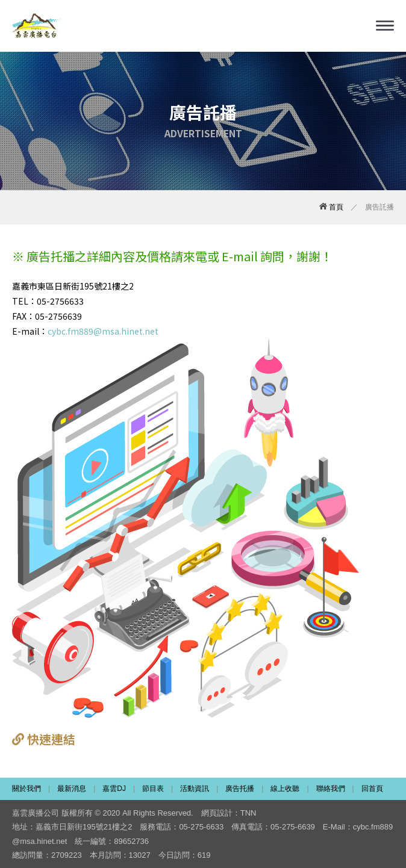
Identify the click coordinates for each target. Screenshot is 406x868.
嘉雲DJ (114, 789)
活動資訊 (195, 789)
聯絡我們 (331, 789)
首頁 (331, 207)
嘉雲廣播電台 (38, 26)
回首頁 (372, 789)
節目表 (153, 789)
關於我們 (27, 789)
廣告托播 (240, 789)
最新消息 (72, 789)
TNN (248, 813)
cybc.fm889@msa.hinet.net (103, 331)
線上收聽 (285, 789)
